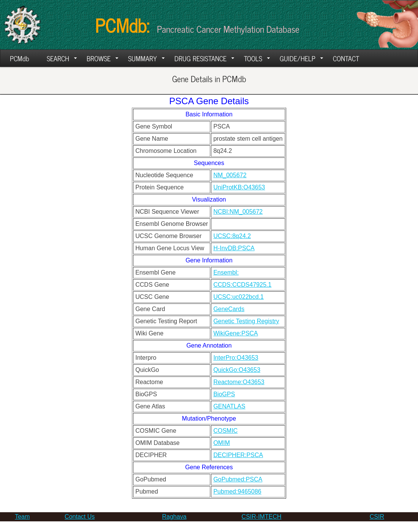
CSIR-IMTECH (262, 517)
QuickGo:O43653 (237, 370)
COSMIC (225, 431)
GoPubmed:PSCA (238, 479)
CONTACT (346, 58)
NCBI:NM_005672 (238, 212)
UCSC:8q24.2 (232, 236)
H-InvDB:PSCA (234, 248)
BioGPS (224, 394)
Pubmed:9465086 (237, 492)
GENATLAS (229, 406)
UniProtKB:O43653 (239, 187)
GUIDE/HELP (301, 58)
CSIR (377, 517)
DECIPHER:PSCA (238, 455)
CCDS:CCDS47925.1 (242, 285)
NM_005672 (230, 175)
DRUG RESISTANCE (204, 58)
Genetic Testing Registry (246, 321)
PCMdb (20, 58)
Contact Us (80, 517)
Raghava (174, 517)
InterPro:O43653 (236, 358)
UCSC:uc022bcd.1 (238, 297)
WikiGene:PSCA (235, 333)
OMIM (222, 443)
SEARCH (62, 58)
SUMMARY (146, 58)
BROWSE (102, 58)
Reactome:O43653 (239, 382)
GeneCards (229, 309)
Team (22, 517)
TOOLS (257, 58)
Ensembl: (226, 272)
